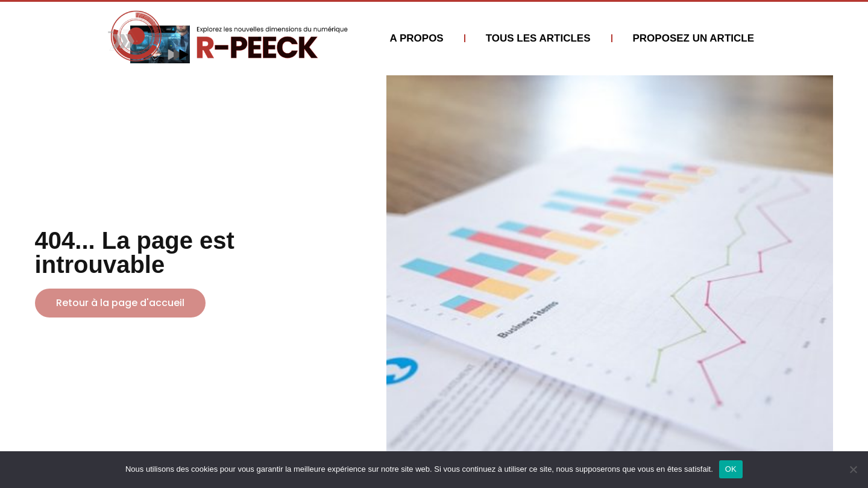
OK (731, 469)
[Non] (853, 469)
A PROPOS (417, 38)
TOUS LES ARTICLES (538, 38)
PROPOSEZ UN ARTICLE (694, 38)
